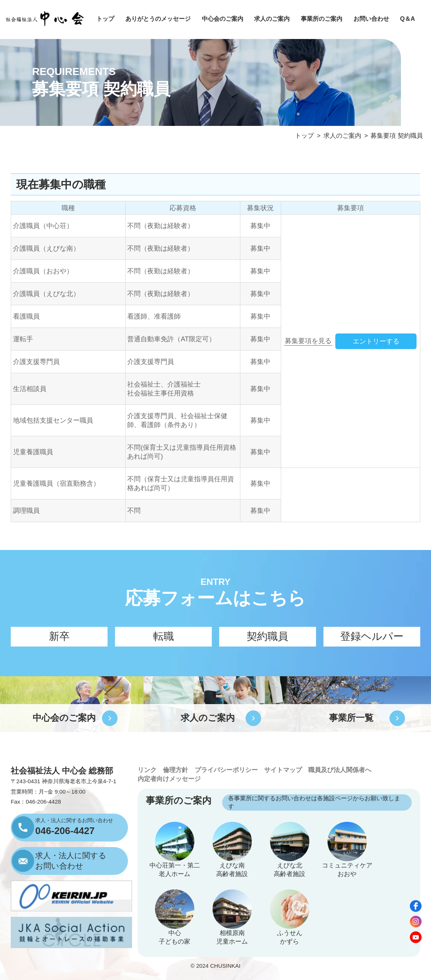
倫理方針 (175, 770)
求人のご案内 (272, 19)
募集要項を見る (308, 341)
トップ (105, 19)
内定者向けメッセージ (169, 779)
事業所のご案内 (322, 19)
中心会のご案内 (223, 19)
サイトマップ (283, 770)
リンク (147, 770)
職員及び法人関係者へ (340, 770)
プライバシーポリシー (226, 770)
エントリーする (376, 341)
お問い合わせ (371, 19)
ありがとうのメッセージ (158, 19)
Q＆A (407, 19)
